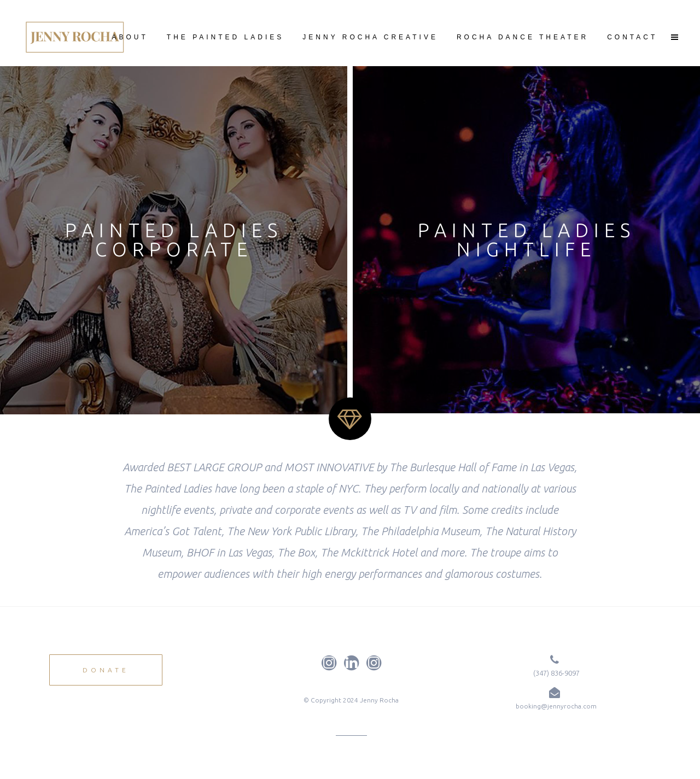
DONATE (106, 670)
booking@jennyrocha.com (556, 706)
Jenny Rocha (379, 700)
